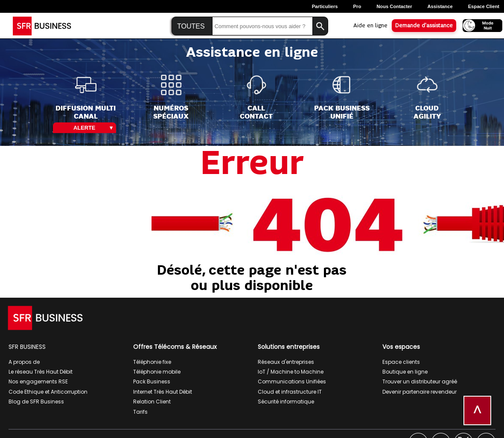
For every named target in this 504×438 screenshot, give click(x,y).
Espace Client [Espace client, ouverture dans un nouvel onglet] (484, 6)
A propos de (24, 362)
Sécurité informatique (286, 402)
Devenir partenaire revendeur (420, 392)
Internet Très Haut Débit (163, 392)
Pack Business (152, 381)
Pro (357, 6)
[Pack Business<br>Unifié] (342, 97)
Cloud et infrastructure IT (290, 392)
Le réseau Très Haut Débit (41, 372)
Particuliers (325, 6)
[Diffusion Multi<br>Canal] (86, 97)
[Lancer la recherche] (320, 26)
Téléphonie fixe (152, 362)
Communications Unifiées (292, 381)
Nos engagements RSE (38, 381)
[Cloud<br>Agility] (427, 97)
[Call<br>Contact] (256, 97)
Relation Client (152, 402)
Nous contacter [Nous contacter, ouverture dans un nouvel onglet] (394, 6)
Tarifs (140, 412)
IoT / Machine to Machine (291, 372)
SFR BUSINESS (27, 347)
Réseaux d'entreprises (286, 362)
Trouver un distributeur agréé (420, 381)
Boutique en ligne (405, 372)
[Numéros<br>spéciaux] (171, 97)
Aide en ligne (370, 26)
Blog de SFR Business (36, 402)
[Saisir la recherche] (262, 26)
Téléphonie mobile (157, 372)
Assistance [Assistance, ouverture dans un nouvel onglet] (440, 6)
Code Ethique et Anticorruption (48, 392)
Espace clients (401, 362)
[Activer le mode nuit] (480, 25)
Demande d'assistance (424, 26)
